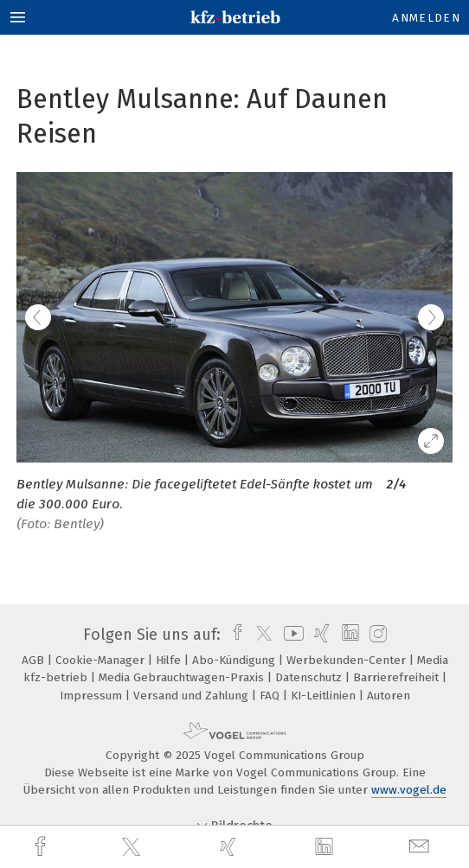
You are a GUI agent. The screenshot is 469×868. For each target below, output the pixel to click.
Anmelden (426, 18)
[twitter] (133, 847)
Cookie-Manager (102, 660)
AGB (35, 660)
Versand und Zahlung (193, 696)
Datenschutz (310, 677)
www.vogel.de (409, 790)
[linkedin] (326, 847)
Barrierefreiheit (398, 677)
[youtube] (291, 635)
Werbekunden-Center (348, 660)
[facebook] (42, 847)
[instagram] (376, 635)
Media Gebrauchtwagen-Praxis (183, 677)
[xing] (230, 847)
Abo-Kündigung (235, 660)
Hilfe (170, 660)
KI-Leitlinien (325, 696)
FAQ (271, 696)
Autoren (389, 696)
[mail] (421, 847)
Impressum (93, 696)
